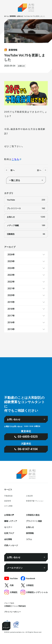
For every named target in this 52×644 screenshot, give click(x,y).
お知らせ (21, 66)
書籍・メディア (11, 521)
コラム (29, 539)
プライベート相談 (34, 521)
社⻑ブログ (9, 533)
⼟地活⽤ (29, 496)
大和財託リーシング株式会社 (15, 606)
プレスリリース (26, 208)
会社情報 (8, 539)
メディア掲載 (26, 225)
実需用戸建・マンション (35, 501)
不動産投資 (8, 496)
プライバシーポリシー (13, 612)
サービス (8, 489)
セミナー (8, 527)
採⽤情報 (30, 533)
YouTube (26, 200)
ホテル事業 (8, 506)
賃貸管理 (8, 501)
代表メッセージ (11, 545)
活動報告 (26, 234)
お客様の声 (9, 515)
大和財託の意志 (33, 515)
